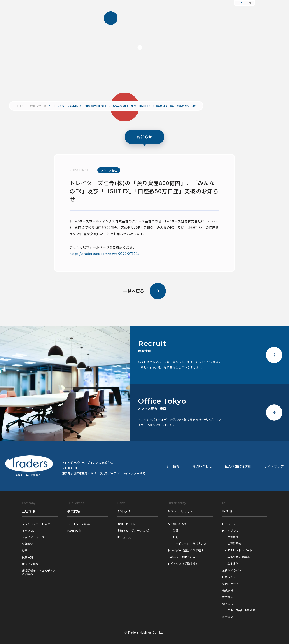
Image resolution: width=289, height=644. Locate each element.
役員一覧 (28, 557)
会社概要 (28, 544)
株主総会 (228, 617)
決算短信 (233, 537)
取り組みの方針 (177, 524)
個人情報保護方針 (238, 466)
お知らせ (124, 511)
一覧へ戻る (145, 291)
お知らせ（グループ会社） (134, 530)
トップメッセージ (33, 537)
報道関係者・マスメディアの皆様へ (39, 572)
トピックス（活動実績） (183, 563)
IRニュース (124, 537)
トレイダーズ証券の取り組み (186, 550)
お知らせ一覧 (38, 106)
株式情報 (228, 590)
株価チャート (231, 584)
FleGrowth (74, 530)
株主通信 (233, 563)
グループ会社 (109, 170)
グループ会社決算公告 (241, 610)
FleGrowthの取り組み (182, 557)
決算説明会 (234, 543)
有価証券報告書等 (239, 557)
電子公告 (228, 604)
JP (240, 3)
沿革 (25, 550)
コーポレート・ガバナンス (190, 543)
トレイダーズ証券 (78, 524)
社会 (176, 537)
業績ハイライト (232, 570)
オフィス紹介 (30, 564)
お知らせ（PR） (128, 524)
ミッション (29, 530)
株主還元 (228, 597)
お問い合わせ (202, 466)
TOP (20, 106)
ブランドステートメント (37, 524)
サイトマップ (274, 466)
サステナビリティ (181, 511)
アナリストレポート (240, 550)
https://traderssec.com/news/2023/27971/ (104, 254)
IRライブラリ (231, 530)
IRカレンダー (231, 577)
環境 (176, 530)
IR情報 (227, 511)
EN (249, 3)
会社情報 (29, 511)
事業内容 (74, 511)
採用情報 (173, 466)
